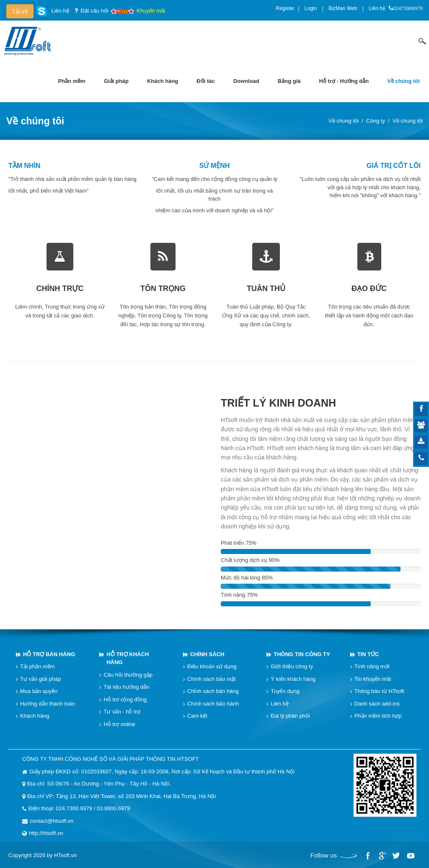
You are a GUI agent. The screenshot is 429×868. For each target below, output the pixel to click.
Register (285, 8)
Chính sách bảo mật (212, 679)
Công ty (376, 121)
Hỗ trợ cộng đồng (125, 699)
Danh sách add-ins (377, 704)
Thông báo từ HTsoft (379, 691)
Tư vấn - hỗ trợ (122, 712)
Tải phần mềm (37, 666)
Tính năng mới (372, 666)
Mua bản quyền (39, 691)
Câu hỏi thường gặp (128, 675)
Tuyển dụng (285, 691)
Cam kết (197, 716)
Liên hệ (377, 8)
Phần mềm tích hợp (378, 716)
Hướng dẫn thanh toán (48, 704)
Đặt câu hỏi (94, 11)
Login (311, 8)
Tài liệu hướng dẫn (126, 687)
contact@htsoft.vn (52, 821)
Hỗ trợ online (119, 724)
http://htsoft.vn (46, 833)
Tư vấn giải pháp (40, 679)
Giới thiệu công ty (292, 666)
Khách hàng (35, 716)
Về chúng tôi (344, 121)
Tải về (20, 11)
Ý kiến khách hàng (293, 679)
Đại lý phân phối (290, 716)
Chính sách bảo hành (213, 704)
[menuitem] (72, 81)
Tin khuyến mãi (373, 679)
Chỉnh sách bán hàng (213, 691)
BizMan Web (343, 8)
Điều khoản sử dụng (212, 666)
